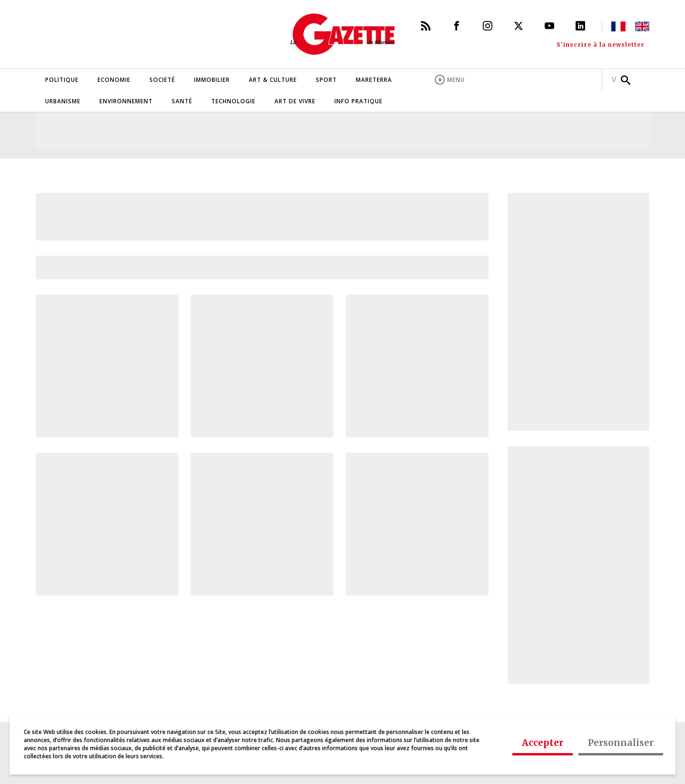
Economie (114, 80)
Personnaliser (621, 743)
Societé (162, 80)
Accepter (543, 743)
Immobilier (212, 80)
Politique (62, 80)
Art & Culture (273, 80)
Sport (326, 80)
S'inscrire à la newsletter (601, 45)
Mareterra (374, 80)
